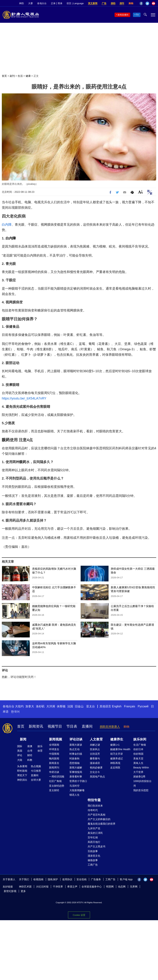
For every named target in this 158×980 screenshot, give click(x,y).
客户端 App (126, 879)
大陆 (20, 760)
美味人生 (138, 763)
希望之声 (72, 887)
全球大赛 (36, 780)
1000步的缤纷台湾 (142, 783)
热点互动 (74, 749)
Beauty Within (141, 768)
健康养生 (117, 739)
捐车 (122, 3)
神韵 (21, 3)
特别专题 (94, 800)
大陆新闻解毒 (77, 790)
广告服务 (96, 879)
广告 (104, 3)
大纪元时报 (42, 887)
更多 (23, 891)
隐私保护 (53, 879)
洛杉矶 (40, 706)
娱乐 (40, 746)
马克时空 (74, 786)
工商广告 (93, 865)
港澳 (30, 746)
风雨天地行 (94, 842)
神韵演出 (22, 780)
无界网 (134, 887)
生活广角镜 (140, 745)
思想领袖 (74, 763)
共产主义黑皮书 (96, 846)
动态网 (122, 887)
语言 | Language (75, 3)
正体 (53, 3)
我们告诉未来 (95, 806)
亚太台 (91, 706)
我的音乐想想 (141, 790)
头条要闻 (22, 766)
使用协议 (67, 879)
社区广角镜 (55, 781)
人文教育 (96, 739)
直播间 (87, 726)
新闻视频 (56, 739)
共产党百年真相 (96, 815)
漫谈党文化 (94, 856)
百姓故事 (93, 851)
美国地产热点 (97, 777)
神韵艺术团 (25, 887)
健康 (28, 76)
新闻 (23, 739)
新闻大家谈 (76, 745)
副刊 (12, 76)
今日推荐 (36, 771)
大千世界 (138, 772)
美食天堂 (138, 758)
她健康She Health (120, 749)
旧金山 (79, 706)
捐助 (113, 3)
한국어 (15, 712)
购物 (131, 3)
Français (130, 706)
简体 (60, 3)
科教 (30, 760)
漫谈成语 (95, 763)
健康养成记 (117, 758)
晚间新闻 (54, 758)
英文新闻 (93, 3)
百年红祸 (93, 837)
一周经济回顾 (57, 777)
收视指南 (38, 879)
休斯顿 (61, 706)
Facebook (141, 3)
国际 (20, 746)
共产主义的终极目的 (99, 819)
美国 (20, 751)
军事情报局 (76, 772)
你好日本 (138, 749)
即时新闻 (22, 771)
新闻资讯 (36, 726)
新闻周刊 (54, 768)
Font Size (140, 192)
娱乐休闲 (140, 739)
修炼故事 (93, 860)
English (117, 706)
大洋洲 (51, 706)
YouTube (153, 3)
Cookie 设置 (79, 915)
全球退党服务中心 (92, 887)
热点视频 (36, 766)
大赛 (30, 3)
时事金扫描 (76, 754)
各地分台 (42, 3)
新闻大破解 (76, 768)
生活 (20, 76)
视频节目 (55, 726)
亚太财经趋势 (57, 786)
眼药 (6, 440)
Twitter (147, 3)
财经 (30, 755)
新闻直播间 (123, 15)
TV (137, 15)
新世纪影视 (10, 891)
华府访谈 (54, 772)
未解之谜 (95, 745)
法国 (70, 706)
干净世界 (58, 887)
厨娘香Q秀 (139, 777)
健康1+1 (115, 745)
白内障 (7, 225)
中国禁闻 (54, 754)
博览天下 (22, 775)
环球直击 (54, 749)
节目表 (72, 726)
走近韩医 (115, 768)
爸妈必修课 (96, 768)
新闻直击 (54, 763)
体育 (40, 751)
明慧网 (110, 887)
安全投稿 (82, 879)
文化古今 (95, 772)
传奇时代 (93, 810)
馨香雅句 (95, 758)
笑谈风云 (95, 749)
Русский (143, 706)
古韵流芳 (95, 754)
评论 (20, 755)
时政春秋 (74, 758)
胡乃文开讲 (117, 754)
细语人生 (74, 795)
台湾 (30, 751)
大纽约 (19, 706)
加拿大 (30, 706)
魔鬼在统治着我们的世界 (102, 824)
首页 (4, 76)
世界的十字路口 (78, 781)
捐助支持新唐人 (110, 727)
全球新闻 (54, 745)
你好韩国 (138, 754)
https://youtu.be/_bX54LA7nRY (24, 398)
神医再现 (115, 763)
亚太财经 (54, 790)
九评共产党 (94, 828)
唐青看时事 (76, 777)
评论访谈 (76, 739)
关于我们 (24, 879)
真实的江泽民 (95, 833)
